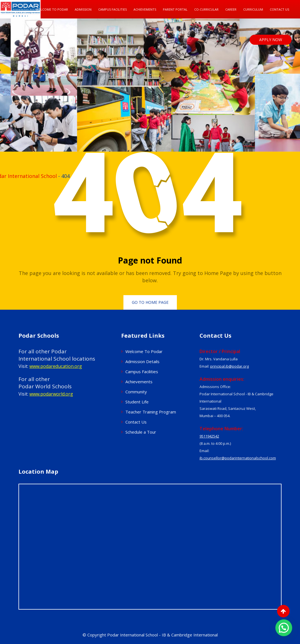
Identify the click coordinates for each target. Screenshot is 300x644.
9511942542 (209, 436)
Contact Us (279, 9)
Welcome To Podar (52, 9)
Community (136, 392)
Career (231, 9)
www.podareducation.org (56, 366)
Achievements (145, 9)
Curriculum (253, 9)
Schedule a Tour (141, 432)
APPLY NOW (271, 40)
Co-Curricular (206, 9)
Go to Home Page (150, 302)
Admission (83, 9)
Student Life (137, 402)
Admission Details (142, 361)
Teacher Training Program (151, 412)
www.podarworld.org (51, 394)
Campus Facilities (112, 9)
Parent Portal (175, 9)
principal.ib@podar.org (229, 366)
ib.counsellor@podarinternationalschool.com (238, 458)
